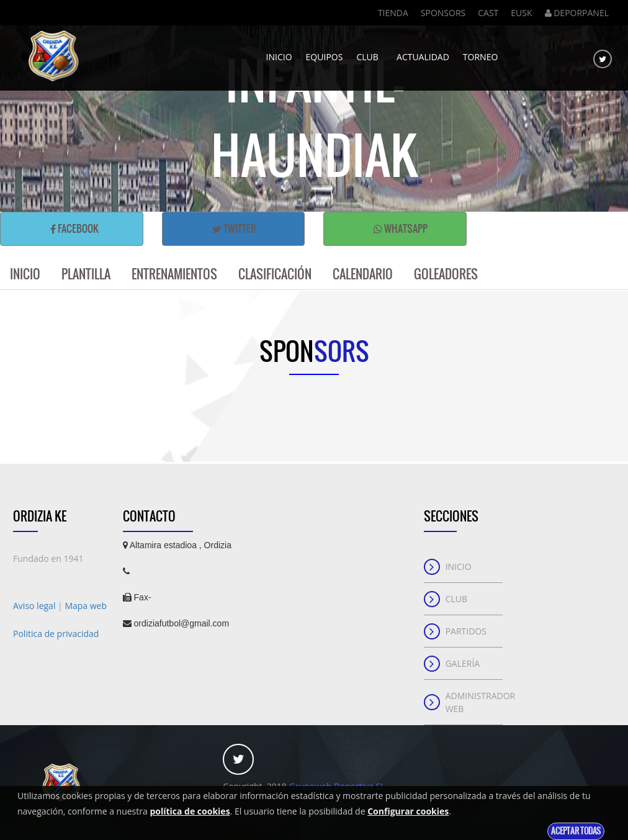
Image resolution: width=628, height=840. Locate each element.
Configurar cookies (408, 811)
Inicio (279, 53)
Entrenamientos (174, 274)
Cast (488, 13)
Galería (463, 663)
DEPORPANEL (577, 13)
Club (370, 53)
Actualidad (423, 53)
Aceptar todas (576, 831)
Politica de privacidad (56, 634)
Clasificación (275, 274)
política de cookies (190, 811)
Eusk (521, 13)
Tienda (393, 13)
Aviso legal (35, 606)
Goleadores (446, 274)
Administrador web (474, 702)
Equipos (325, 53)
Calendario (363, 274)
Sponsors (443, 13)
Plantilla (86, 274)
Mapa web (86, 606)
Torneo (480, 53)
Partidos (466, 631)
